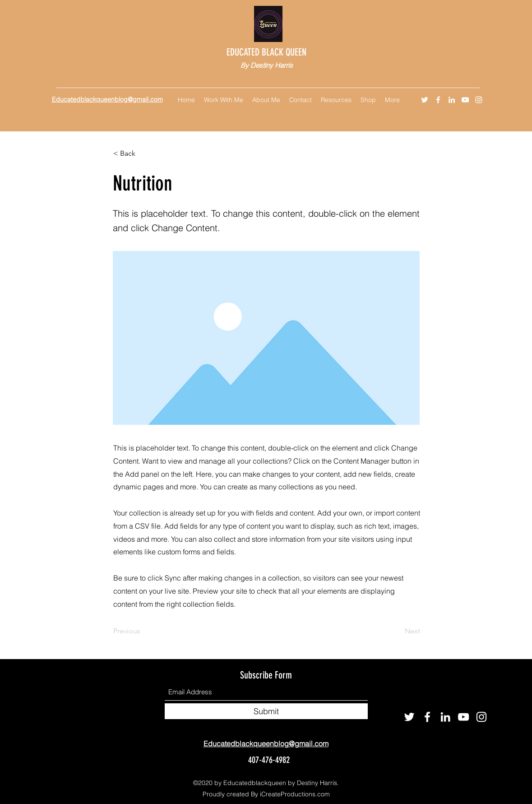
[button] (480, 65)
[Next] (398, 631)
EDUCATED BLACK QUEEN (268, 52)
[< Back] (143, 154)
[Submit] (266, 711)
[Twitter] (425, 100)
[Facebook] (438, 100)
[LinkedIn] (452, 100)
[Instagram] (479, 100)
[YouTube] (465, 100)
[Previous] (143, 631)
